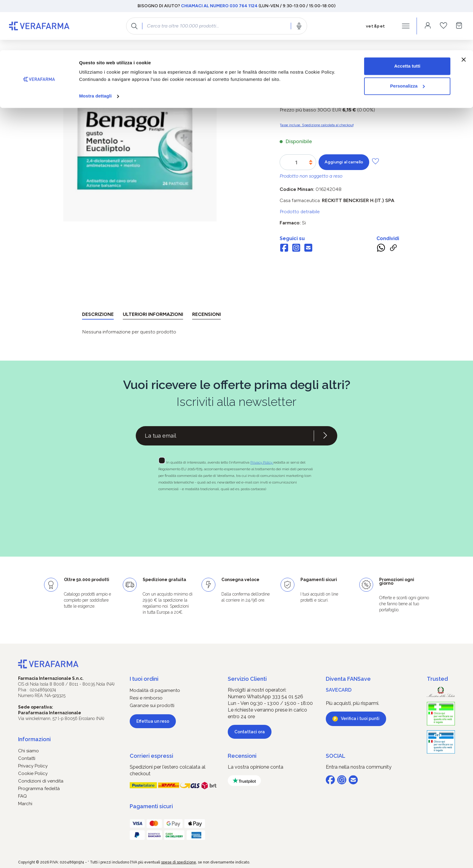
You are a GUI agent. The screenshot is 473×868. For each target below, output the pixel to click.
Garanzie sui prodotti (152, 706)
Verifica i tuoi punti (360, 719)
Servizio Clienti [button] (247, 679)
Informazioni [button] (34, 739)
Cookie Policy (33, 773)
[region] (140, 150)
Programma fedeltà (39, 789)
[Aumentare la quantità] (311, 161)
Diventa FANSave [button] (348, 679)
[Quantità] (296, 162)
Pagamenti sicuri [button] (151, 806)
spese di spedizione (179, 862)
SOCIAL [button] (336, 756)
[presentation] (219, 513)
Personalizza (407, 36)
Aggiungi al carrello (344, 162)
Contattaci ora (250, 732)
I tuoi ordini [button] (144, 679)
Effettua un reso (153, 721)
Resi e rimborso (146, 698)
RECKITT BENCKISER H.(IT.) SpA (358, 200)
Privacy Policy (262, 462)
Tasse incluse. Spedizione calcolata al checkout (317, 125)
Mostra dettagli (95, 46)
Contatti (27, 758)
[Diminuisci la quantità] (311, 164)
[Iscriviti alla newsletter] (325, 436)
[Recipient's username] (225, 436)
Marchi (25, 804)
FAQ (22, 796)
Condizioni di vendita (41, 781)
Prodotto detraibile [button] (300, 212)
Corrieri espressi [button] (151, 756)
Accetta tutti (407, 16)
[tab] (98, 315)
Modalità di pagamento (155, 690)
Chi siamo (29, 751)
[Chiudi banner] (464, 9)
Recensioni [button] (242, 756)
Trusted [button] (437, 679)
